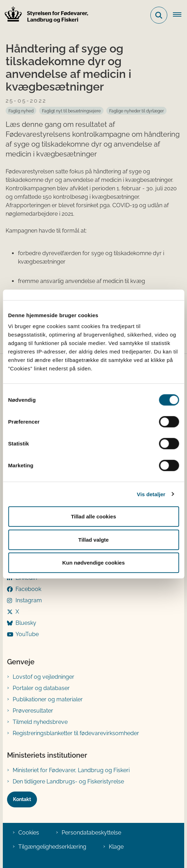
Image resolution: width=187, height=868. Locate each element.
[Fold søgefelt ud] (159, 15)
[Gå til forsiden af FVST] (44, 15)
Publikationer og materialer (48, 699)
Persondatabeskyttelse (91, 833)
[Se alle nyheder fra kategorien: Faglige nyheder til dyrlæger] (136, 111)
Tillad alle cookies (93, 516)
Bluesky (26, 623)
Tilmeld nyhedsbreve (40, 722)
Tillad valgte (93, 539)
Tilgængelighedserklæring (52, 847)
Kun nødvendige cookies (94, 563)
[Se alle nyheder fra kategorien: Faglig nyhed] (21, 111)
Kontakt (22, 799)
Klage (116, 847)
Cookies (29, 833)
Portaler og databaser (41, 688)
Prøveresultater (33, 711)
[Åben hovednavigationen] (180, 15)
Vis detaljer (151, 494)
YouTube (27, 634)
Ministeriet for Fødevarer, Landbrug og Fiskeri (71, 770)
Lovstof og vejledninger (43, 677)
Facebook (28, 589)
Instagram (29, 600)
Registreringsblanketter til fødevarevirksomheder (76, 733)
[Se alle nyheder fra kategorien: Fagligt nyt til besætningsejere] (71, 111)
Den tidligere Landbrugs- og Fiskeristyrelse (68, 781)
